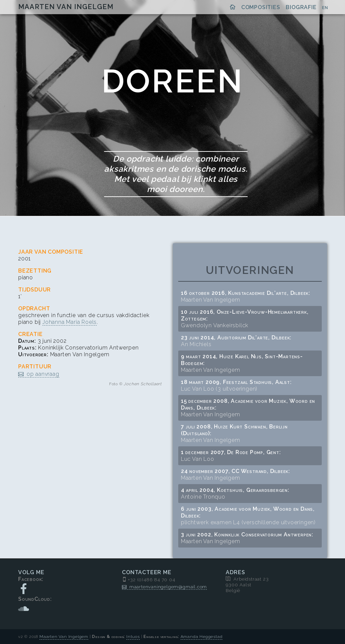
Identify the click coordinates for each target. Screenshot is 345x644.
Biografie (301, 7)
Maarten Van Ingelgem (66, 7)
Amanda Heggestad (202, 637)
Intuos (133, 637)
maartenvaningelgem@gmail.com (168, 587)
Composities (261, 7)
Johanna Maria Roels (70, 322)
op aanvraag (43, 374)
